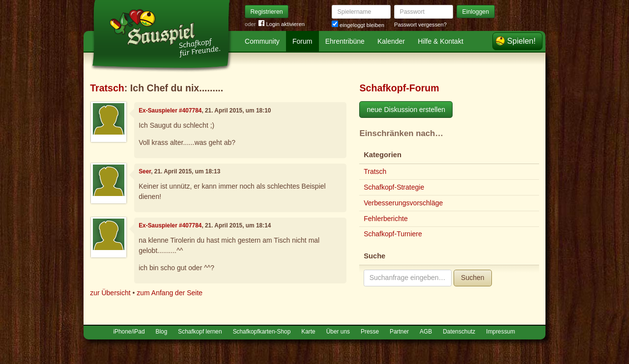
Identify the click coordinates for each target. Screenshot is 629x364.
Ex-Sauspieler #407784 (170, 111)
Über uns (338, 332)
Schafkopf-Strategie (394, 187)
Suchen (472, 278)
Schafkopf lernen (200, 332)
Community (262, 41)
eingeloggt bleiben (358, 25)
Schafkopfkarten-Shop (262, 332)
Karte (308, 332)
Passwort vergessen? (420, 25)
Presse (370, 332)
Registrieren (267, 12)
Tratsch (107, 88)
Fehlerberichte (386, 219)
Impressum (500, 332)
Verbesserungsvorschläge (403, 203)
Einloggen (476, 12)
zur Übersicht (110, 293)
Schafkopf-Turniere (393, 234)
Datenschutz (459, 332)
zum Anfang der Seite (170, 293)
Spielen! (521, 41)
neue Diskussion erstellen (406, 110)
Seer (145, 171)
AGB (426, 332)
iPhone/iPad (129, 332)
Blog (162, 332)
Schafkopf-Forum (399, 88)
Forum (302, 41)
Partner (399, 332)
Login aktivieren (282, 24)
